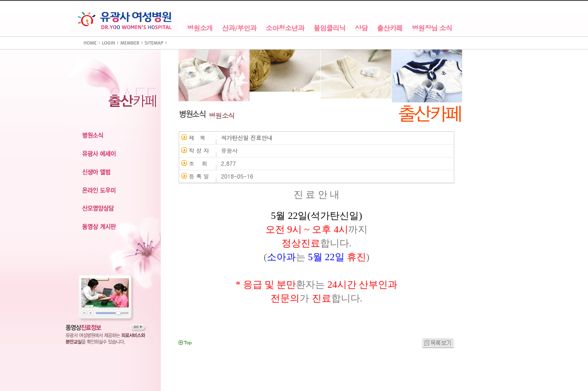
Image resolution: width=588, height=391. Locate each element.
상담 (361, 28)
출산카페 (390, 28)
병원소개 (200, 28)
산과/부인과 (239, 28)
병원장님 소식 (432, 28)
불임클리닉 (329, 28)
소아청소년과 (285, 28)
